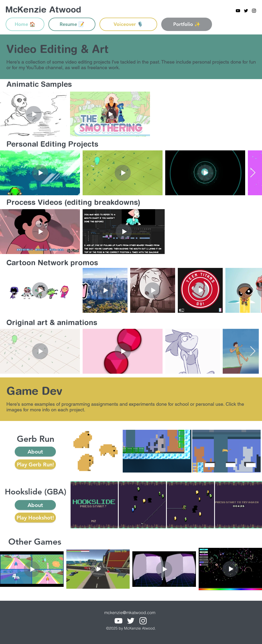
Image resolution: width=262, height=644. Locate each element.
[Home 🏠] (25, 24)
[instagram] (254, 11)
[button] (35, 452)
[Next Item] (253, 173)
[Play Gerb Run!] (35, 464)
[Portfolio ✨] (187, 24)
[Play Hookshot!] (35, 518)
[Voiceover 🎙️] (128, 24)
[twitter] (246, 11)
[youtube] (238, 11)
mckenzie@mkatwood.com (130, 612)
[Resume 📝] (72, 24)
